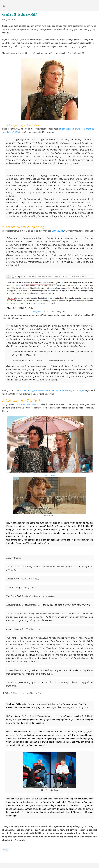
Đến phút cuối (38, 312)
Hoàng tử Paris (50, 475)
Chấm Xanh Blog (21, 6)
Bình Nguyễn (58, 231)
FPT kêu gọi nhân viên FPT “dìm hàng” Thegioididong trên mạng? (53, 390)
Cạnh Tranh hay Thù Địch (27, 404)
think (5, 850)
